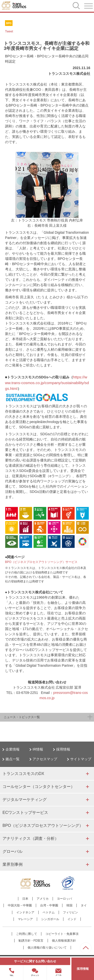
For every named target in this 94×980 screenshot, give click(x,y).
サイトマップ (81, 759)
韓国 (69, 905)
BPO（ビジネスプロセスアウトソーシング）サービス (41, 562)
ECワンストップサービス (25, 813)
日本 (25, 899)
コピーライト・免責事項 (62, 934)
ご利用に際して (27, 934)
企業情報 (13, 749)
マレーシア (25, 919)
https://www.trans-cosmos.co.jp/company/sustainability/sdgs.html (47, 383)
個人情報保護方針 (64, 941)
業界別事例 (13, 864)
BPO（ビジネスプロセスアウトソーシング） (43, 825)
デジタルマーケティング (25, 800)
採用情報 (63, 749)
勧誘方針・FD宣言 (31, 941)
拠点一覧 (13, 759)
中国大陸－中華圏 (20, 905)
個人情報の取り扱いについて (47, 948)
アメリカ (43, 899)
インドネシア (25, 912)
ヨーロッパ (64, 899)
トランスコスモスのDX (23, 774)
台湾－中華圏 (49, 905)
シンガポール (50, 919)
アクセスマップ (45, 759)
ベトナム (49, 912)
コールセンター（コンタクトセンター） (39, 787)
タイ (84, 905)
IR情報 (38, 749)
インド (72, 919)
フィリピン (70, 912)
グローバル (13, 851)
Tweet (9, 31)
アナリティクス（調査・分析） (31, 838)
